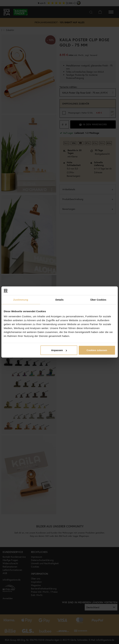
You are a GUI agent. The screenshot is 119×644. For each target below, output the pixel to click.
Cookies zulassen (97, 350)
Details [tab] (60, 300)
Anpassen (59, 350)
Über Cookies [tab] (98, 300)
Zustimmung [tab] (21, 300)
